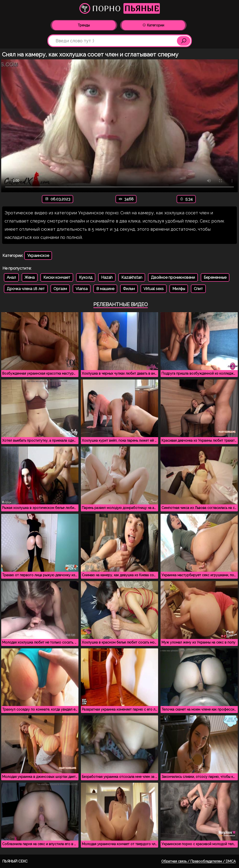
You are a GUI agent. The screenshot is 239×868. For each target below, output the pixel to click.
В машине (105, 289)
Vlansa (82, 289)
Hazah (107, 277)
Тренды (84, 25)
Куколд (86, 277)
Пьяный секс (15, 861)
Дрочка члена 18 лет (26, 289)
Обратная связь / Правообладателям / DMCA (198, 861)
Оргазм (60, 289)
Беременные (215, 277)
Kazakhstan (132, 277)
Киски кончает (57, 277)
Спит (198, 289)
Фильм (129, 289)
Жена (30, 277)
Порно (120, 8)
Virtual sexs (154, 289)
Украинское (38, 256)
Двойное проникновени (173, 277)
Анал (11, 277)
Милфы (179, 289)
